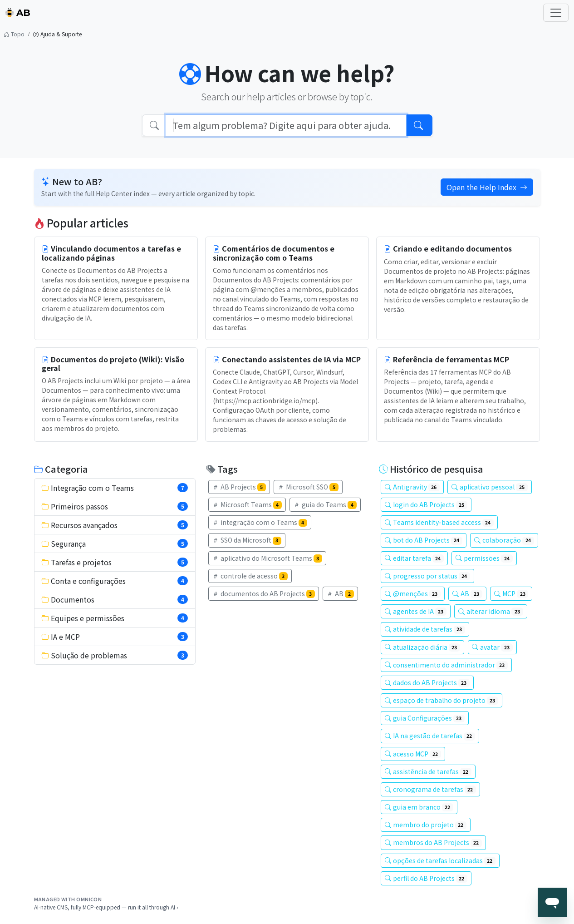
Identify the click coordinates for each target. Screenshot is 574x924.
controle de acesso (250, 576)
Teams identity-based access (439, 522)
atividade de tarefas (425, 629)
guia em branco (419, 807)
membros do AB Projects (434, 842)
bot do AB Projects (424, 540)
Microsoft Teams (247, 504)
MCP (511, 593)
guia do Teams (325, 504)
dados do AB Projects (427, 682)
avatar (492, 647)
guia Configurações (425, 718)
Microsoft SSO (308, 487)
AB (18, 13)
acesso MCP (413, 754)
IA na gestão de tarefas (430, 736)
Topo (14, 34)
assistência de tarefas (428, 771)
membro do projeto (426, 825)
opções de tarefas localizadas (440, 860)
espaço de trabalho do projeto (442, 700)
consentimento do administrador (446, 665)
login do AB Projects (426, 504)
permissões (484, 558)
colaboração (504, 540)
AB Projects (239, 487)
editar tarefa (415, 558)
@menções (413, 593)
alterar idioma (491, 611)
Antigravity (412, 487)
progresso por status (428, 576)
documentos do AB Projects (264, 593)
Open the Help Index (487, 187)
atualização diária (423, 647)
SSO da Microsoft (247, 540)
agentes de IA (416, 611)
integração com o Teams (260, 522)
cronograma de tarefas (431, 789)
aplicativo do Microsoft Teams (267, 558)
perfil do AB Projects (426, 878)
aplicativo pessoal (490, 487)
